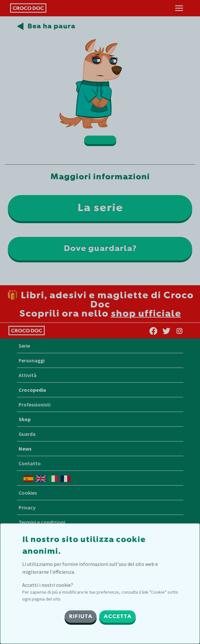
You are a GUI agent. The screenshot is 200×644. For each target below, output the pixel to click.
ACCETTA (117, 617)
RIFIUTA (81, 617)
